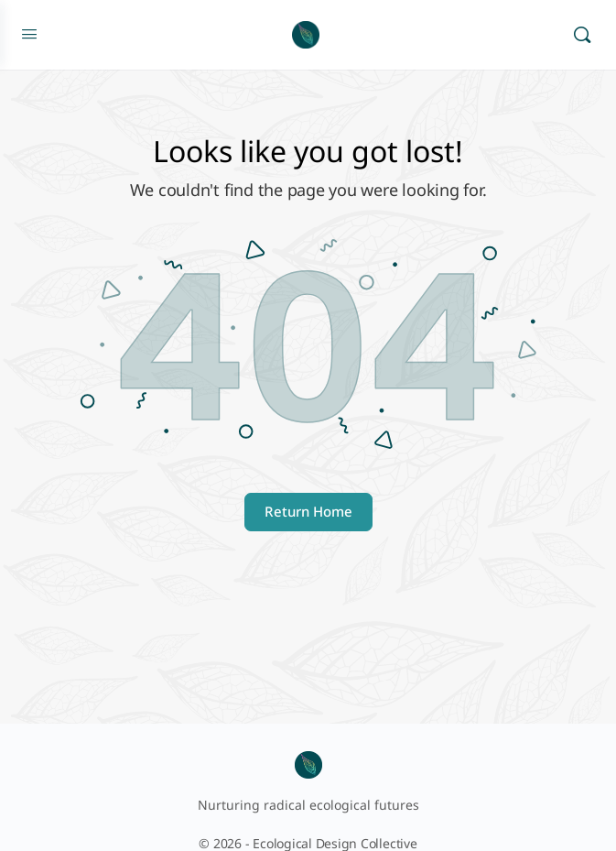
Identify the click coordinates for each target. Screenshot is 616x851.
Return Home (308, 511)
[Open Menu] (29, 33)
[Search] (582, 35)
